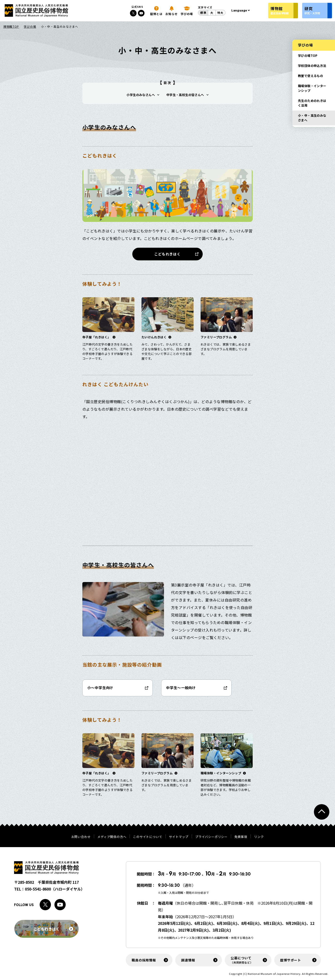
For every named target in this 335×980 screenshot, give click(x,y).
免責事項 (241, 837)
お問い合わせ (81, 837)
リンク (259, 837)
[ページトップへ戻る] (322, 812)
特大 (220, 13)
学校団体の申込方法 (312, 66)
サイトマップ (179, 837)
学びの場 (30, 26)
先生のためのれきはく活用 (312, 103)
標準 (203, 13)
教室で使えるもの (310, 76)
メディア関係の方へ (112, 837)
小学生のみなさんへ (141, 95)
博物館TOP (11, 26)
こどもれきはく (167, 254)
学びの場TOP (308, 56)
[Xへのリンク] (133, 13)
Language (239, 10)
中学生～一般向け (181, 688)
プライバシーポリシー (211, 837)
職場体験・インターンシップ (312, 88)
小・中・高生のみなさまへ (312, 118)
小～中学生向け (100, 688)
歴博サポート (291, 960)
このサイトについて (148, 837)
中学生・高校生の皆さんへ (185, 95)
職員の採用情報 (144, 960)
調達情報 (188, 960)
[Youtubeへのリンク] (141, 13)
